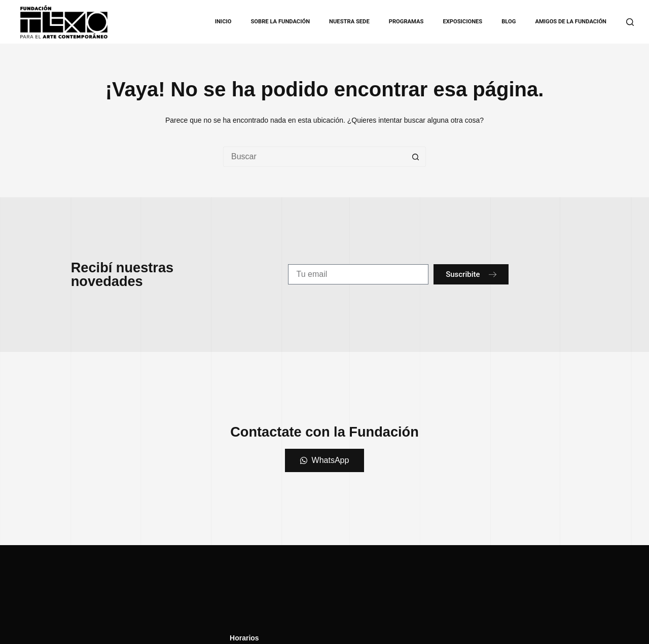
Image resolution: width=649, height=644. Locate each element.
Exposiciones (462, 22)
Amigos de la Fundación (571, 22)
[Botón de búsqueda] (416, 157)
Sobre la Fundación (280, 22)
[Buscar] (630, 22)
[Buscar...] (314, 157)
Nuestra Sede (349, 22)
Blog (509, 22)
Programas (406, 22)
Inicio (223, 22)
